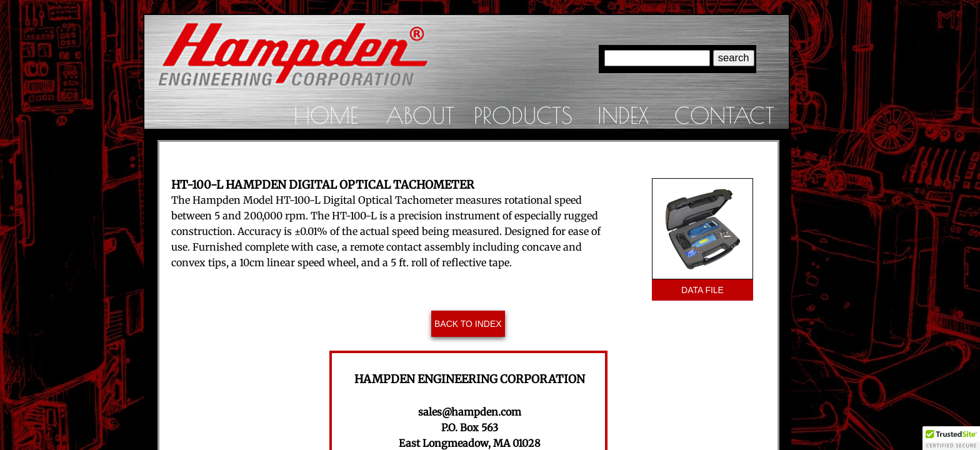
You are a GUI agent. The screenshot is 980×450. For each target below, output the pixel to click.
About (420, 115)
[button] (951, 438)
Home (326, 115)
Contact (724, 115)
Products (523, 115)
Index (623, 115)
